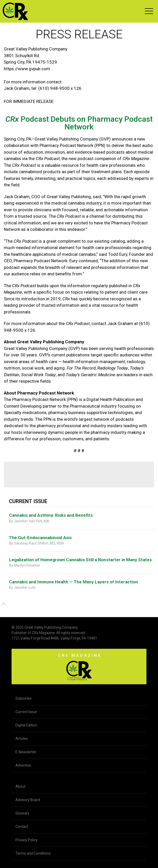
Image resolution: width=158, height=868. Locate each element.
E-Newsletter (26, 752)
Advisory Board (28, 800)
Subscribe (24, 698)
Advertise (23, 765)
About (20, 786)
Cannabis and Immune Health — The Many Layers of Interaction (73, 582)
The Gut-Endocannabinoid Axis (40, 538)
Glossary (22, 813)
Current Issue (26, 712)
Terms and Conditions (33, 853)
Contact (22, 827)
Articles (22, 739)
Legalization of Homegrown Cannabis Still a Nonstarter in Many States (80, 560)
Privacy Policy (26, 840)
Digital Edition (26, 725)
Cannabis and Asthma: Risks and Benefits (51, 515)
